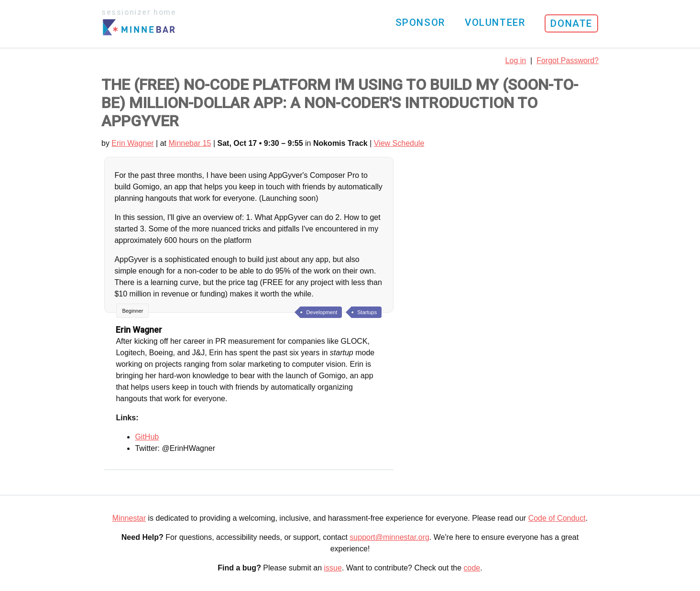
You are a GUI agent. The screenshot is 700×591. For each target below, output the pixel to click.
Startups (367, 312)
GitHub (147, 437)
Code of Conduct (557, 518)
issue (333, 568)
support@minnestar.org (389, 537)
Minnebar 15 (190, 143)
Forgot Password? (568, 60)
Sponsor (420, 22)
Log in (516, 60)
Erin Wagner (132, 143)
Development (322, 312)
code (472, 568)
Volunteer (495, 22)
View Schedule (399, 143)
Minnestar (129, 518)
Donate (571, 23)
